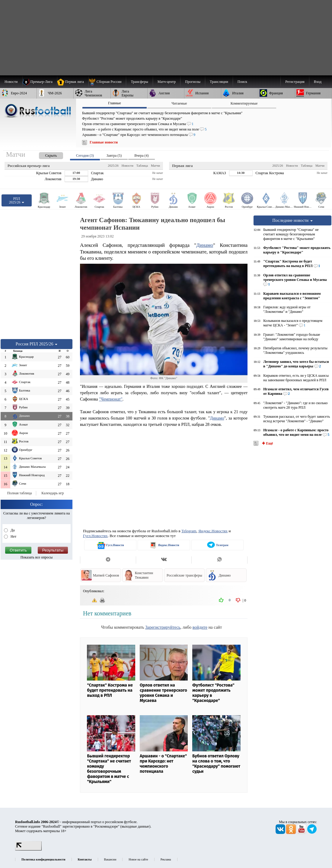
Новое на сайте (138, 859)
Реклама (166, 859)
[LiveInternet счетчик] (28, 849)
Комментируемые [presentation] (244, 103)
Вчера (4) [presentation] (141, 156)
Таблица (142, 165)
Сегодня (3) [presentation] (85, 156)
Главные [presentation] (115, 103)
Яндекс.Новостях (213, 531)
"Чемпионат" (111, 399)
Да (12, 530)
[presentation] (45, 154)
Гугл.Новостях (95, 536)
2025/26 (113, 165)
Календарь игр (53, 493)
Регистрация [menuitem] (295, 82)
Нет (13, 536)
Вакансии (110, 859)
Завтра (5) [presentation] (114, 156)
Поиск (242, 82)
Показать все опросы (37, 557)
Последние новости (292, 220)
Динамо (205, 245)
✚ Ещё (267, 443)
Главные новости (104, 142)
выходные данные (136, 826)
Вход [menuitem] (318, 82)
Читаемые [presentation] (179, 103)
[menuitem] (107, 82)
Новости (128, 165)
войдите (200, 627)
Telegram (189, 531)
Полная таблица (19, 493)
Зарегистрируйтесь (163, 627)
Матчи (155, 165)
